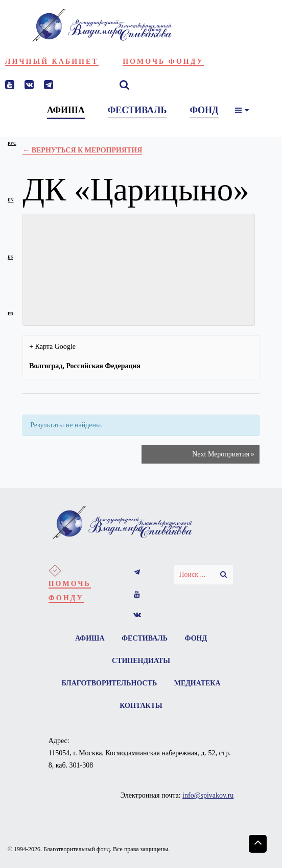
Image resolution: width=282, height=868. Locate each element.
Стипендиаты (141, 661)
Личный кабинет (52, 61)
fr (10, 314)
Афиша (90, 638)
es (10, 257)
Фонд (196, 638)
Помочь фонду (163, 61)
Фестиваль (145, 638)
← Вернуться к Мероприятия (82, 150)
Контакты (141, 706)
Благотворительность (109, 683)
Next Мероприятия (223, 454)
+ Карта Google (52, 347)
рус (12, 144)
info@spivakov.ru (208, 795)
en (10, 200)
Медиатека (197, 683)
